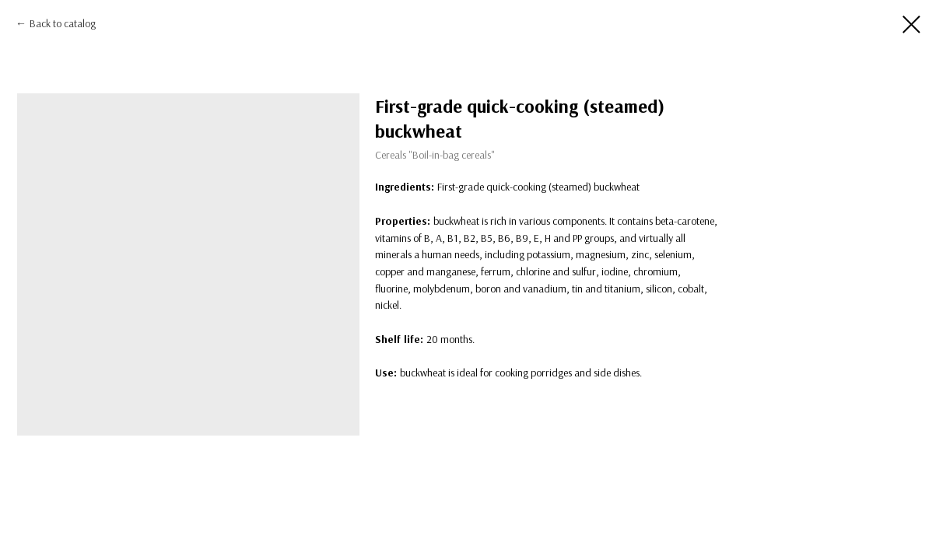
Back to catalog (63, 23)
